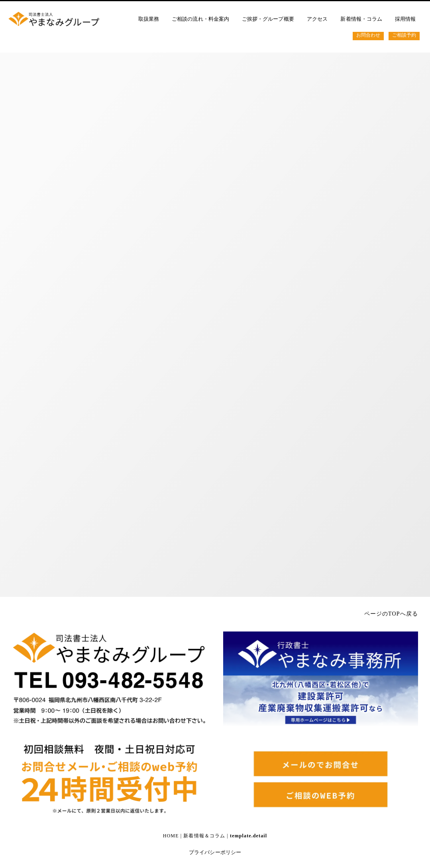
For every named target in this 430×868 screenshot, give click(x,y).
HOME (171, 836)
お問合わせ (368, 35)
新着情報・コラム (361, 19)
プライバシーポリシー (215, 852)
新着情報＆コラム (204, 836)
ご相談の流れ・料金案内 (201, 19)
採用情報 (406, 19)
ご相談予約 (404, 35)
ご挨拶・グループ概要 (268, 19)
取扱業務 (149, 19)
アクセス (317, 19)
